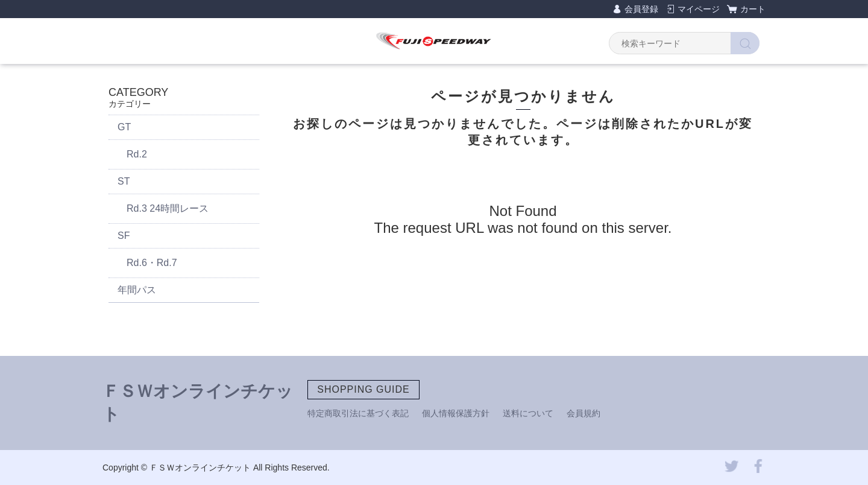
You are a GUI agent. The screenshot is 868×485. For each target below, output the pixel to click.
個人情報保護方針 (456, 413)
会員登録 (641, 9)
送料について (528, 413)
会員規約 (583, 413)
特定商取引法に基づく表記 (358, 413)
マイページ (699, 9)
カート (753, 9)
